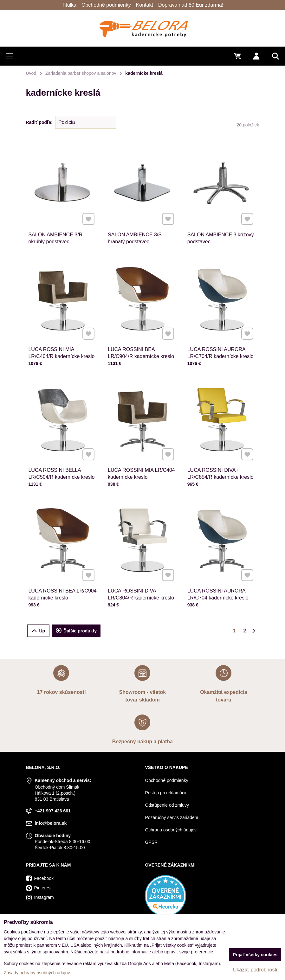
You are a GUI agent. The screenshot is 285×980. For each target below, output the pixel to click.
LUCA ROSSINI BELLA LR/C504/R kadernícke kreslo (62, 470)
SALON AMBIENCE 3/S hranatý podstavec (135, 238)
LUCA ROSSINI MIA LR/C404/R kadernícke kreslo (62, 349)
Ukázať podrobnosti (255, 970)
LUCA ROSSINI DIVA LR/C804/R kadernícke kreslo (141, 591)
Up (38, 631)
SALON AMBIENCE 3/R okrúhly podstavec (55, 238)
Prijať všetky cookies (255, 955)
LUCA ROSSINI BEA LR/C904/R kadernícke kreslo (141, 349)
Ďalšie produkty (76, 631)
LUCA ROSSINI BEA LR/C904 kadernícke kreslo (62, 591)
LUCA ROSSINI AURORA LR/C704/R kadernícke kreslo (220, 349)
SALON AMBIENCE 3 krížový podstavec (221, 238)
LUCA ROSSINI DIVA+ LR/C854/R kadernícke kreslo (220, 470)
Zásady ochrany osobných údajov (37, 973)
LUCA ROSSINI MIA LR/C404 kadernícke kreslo (142, 470)
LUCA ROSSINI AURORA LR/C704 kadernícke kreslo (218, 591)
